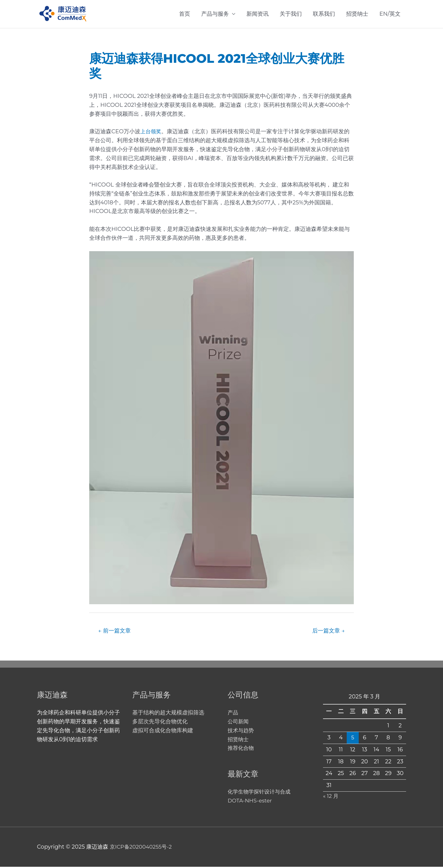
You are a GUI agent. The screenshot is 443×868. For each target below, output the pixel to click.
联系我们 (324, 14)
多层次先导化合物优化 (160, 723)
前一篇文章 (116, 631)
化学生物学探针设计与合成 (261, 793)
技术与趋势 (241, 732)
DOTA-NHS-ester (251, 802)
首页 (185, 14)
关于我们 (291, 14)
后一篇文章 (327, 631)
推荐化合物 (241, 749)
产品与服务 (215, 14)
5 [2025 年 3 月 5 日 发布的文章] (353, 739)
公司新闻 (239, 723)
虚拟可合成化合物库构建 (163, 732)
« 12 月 (331, 797)
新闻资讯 (257, 14)
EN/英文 (390, 14)
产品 (233, 714)
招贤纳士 (357, 14)
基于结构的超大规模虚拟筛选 (168, 714)
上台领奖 (151, 132)
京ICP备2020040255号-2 (142, 848)
